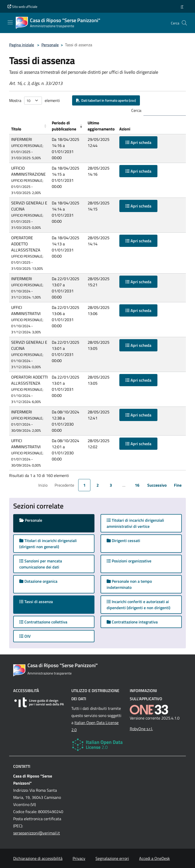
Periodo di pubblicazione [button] (64, 126)
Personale (50, 45)
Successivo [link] (157, 485)
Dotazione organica (38, 581)
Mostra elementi (35, 101)
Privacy (79, 858)
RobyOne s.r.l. (141, 729)
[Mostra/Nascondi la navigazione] (10, 22)
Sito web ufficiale (22, 6)
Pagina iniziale (22, 45)
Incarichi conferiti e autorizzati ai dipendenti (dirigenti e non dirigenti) (139, 605)
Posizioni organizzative (129, 561)
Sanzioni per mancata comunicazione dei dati (41, 564)
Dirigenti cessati (123, 541)
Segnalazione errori (112, 858)
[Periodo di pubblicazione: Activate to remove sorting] (68, 126)
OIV (25, 636)
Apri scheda (138, 142)
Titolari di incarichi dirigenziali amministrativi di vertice (135, 523)
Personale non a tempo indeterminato (129, 584)
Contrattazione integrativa (132, 622)
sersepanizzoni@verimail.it (37, 833)
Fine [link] (178, 485)
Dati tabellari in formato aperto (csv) (106, 100)
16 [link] (137, 485)
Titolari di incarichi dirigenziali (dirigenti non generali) (48, 544)
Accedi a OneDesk (155, 858)
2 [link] (98, 485)
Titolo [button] (16, 129)
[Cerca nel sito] (184, 23)
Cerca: (136, 110)
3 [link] (111, 485)
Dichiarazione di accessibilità (38, 858)
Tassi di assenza (41, 601)
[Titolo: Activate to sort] (29, 126)
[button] (182, 6)
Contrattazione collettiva (43, 622)
